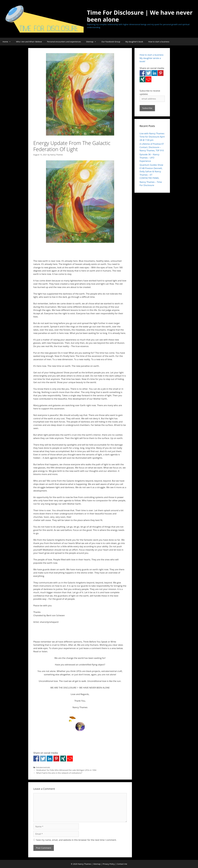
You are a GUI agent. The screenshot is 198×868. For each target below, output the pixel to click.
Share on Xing (63, 759)
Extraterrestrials (43, 767)
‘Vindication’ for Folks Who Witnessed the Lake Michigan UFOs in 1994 (66, 770)
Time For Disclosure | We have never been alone (140, 16)
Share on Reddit (70, 759)
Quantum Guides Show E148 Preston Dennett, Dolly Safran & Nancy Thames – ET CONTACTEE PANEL (151, 171)
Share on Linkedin (50, 759)
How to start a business (159, 42)
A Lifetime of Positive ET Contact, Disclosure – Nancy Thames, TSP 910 (152, 147)
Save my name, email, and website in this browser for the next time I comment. (76, 840)
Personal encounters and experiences (64, 42)
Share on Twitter (43, 759)
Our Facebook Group (111, 42)
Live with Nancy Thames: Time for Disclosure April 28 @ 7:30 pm (152, 137)
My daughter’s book (134, 42)
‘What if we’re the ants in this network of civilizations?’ (59, 773)
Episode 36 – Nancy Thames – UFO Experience (149, 158)
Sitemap (92, 42)
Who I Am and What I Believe (29, 42)
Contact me (122, 864)
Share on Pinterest (56, 759)
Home (8, 42)
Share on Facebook (36, 759)
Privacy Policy (109, 864)
